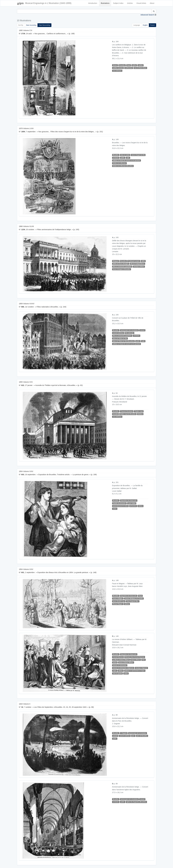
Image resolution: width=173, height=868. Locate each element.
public (123, 158)
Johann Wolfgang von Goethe (134, 598)
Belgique (115, 261)
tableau (140, 506)
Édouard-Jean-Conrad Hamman (135, 657)
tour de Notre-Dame (140, 68)
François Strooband (127, 411)
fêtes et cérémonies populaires (122, 267)
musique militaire (139, 267)
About (152, 3)
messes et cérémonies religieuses (123, 668)
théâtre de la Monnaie (119, 163)
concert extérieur (118, 333)
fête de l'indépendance (138, 264)
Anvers (115, 65)
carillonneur (129, 68)
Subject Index (118, 3)
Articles (130, 3)
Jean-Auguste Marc (133, 601)
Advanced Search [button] (147, 15)
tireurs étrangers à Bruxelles (121, 269)
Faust (140, 596)
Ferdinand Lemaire (134, 261)
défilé (143, 261)
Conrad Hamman (118, 657)
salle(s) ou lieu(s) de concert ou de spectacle (126, 160)
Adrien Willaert (136, 660)
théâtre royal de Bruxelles (128, 414)
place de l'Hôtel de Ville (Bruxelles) (123, 341)
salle (128, 158)
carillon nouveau (118, 68)
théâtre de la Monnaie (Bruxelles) (123, 166)
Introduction (93, 3)
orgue (115, 671)
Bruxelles (122, 65)
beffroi (134, 65)
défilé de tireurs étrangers (121, 264)
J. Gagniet (124, 733)
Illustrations (105, 3)
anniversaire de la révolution (129, 330)
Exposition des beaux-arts (129, 501)
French (152, 25)
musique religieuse (141, 668)
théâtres (140, 414)
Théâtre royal (139, 411)
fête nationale (129, 333)
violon (115, 509)
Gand (129, 65)
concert (142, 330)
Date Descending (44, 25)
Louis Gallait (132, 503)
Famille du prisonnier (119, 503)
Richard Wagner (118, 604)
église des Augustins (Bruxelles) (136, 802)
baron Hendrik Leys (119, 601)
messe (115, 662)
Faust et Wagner (118, 598)
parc (133, 736)
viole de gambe (117, 673)
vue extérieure (117, 71)
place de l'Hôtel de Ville (120, 338)
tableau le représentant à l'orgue (135, 671)
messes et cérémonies (120, 665)
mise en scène (125, 155)
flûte (143, 660)
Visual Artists (141, 3)
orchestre (116, 158)
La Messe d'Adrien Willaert (121, 660)
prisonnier (133, 506)
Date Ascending (31, 25)
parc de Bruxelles (142, 736)
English (145, 25)
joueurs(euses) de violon (120, 506)
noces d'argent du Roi (138, 155)
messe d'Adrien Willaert (126, 662)
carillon (140, 65)
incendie (115, 414)
